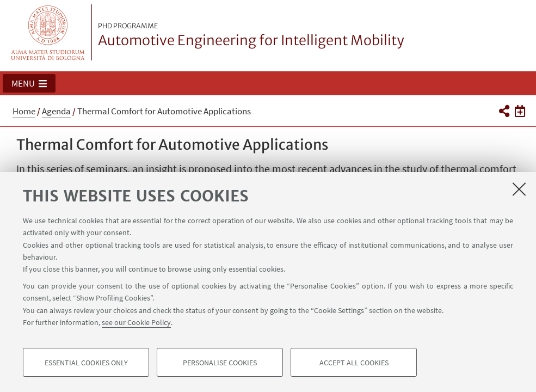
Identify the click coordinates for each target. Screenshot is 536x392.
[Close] (519, 189)
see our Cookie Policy (136, 322)
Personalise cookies (220, 363)
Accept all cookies (354, 363)
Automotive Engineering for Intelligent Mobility (251, 35)
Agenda (56, 111)
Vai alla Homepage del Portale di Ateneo (48, 32)
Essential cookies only (86, 363)
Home (24, 111)
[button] (29, 83)
